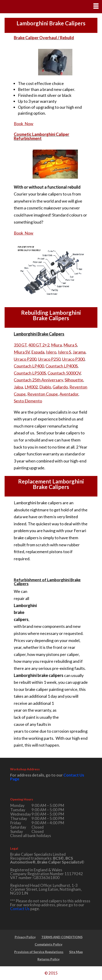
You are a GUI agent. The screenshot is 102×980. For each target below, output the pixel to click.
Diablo (45, 387)
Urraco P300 (73, 359)
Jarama (79, 352)
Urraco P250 (49, 359)
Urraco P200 (25, 359)
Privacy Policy (25, 937)
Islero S (64, 352)
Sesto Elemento (28, 401)
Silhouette (74, 380)
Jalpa (18, 387)
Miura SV (22, 352)
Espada (38, 352)
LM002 (31, 387)
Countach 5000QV (64, 373)
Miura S (70, 345)
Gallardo (60, 387)
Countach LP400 (29, 366)
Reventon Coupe (43, 394)
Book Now (24, 124)
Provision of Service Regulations (39, 952)
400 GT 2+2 (39, 345)
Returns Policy (48, 959)
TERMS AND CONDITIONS (62, 937)
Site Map (76, 952)
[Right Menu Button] (96, 6)
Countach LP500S (30, 373)
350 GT (20, 345)
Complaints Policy (48, 944)
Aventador (69, 394)
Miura (56, 345)
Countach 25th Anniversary (38, 380)
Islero (51, 352)
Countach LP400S (62, 366)
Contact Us (20, 909)
